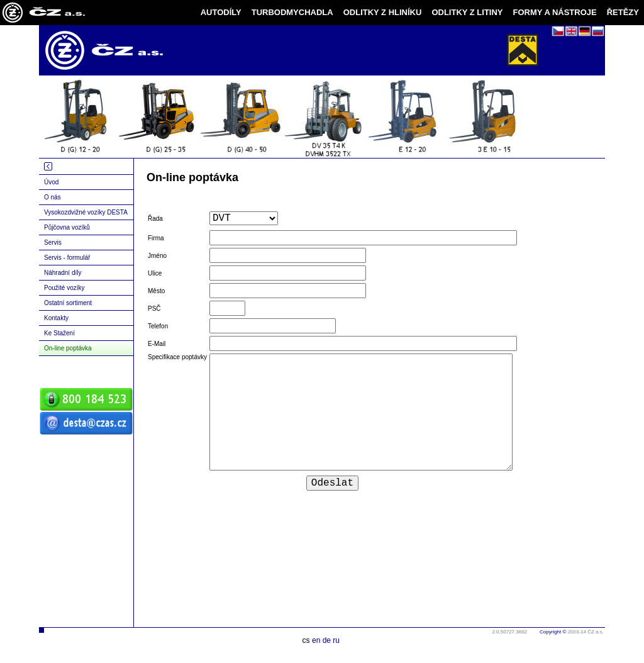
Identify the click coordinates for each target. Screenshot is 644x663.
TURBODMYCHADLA (292, 12)
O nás (53, 197)
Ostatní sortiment (68, 303)
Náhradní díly (63, 273)
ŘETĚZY (623, 12)
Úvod (51, 182)
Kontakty (56, 318)
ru (336, 640)
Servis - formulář (67, 258)
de (327, 640)
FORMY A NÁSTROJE (555, 12)
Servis (53, 242)
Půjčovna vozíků (67, 227)
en (316, 640)
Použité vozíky (64, 288)
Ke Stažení (59, 333)
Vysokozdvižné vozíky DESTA (86, 212)
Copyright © (553, 632)
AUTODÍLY (221, 12)
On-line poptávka (68, 348)
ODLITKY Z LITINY (467, 12)
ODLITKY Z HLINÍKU (383, 12)
